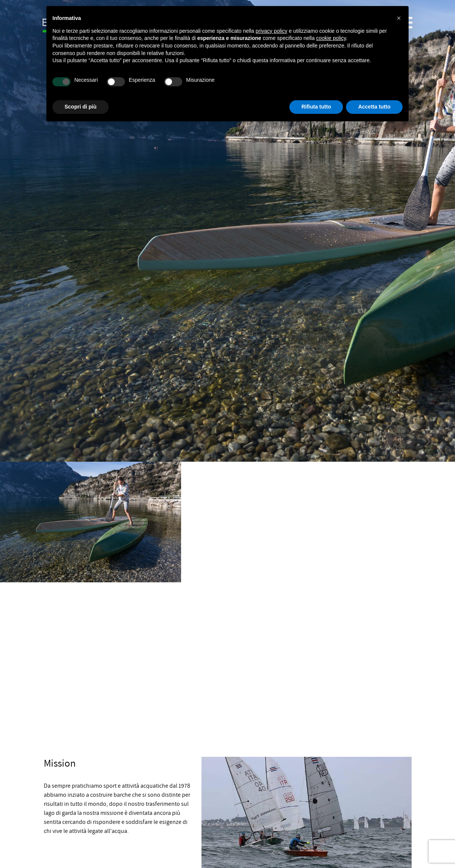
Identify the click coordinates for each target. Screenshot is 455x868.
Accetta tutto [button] (374, 107)
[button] (399, 18)
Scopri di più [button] (81, 107)
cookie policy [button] (331, 38)
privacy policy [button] (272, 31)
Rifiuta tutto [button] (316, 107)
